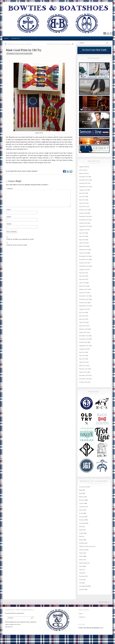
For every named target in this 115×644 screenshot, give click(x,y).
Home (22, 54)
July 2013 (82, 273)
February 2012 (83, 329)
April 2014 (82, 243)
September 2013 (84, 266)
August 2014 (83, 230)
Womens (82, 589)
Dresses (81, 510)
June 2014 (82, 236)
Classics (82, 503)
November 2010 (84, 379)
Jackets (81, 533)
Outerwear (82, 550)
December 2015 (84, 177)
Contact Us (16, 38)
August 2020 (83, 167)
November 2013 (84, 259)
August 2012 (83, 309)
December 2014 (84, 216)
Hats (80, 526)
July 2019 (82, 170)
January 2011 (83, 372)
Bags (81, 490)
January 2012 (83, 332)
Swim (81, 580)
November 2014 (84, 220)
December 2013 (84, 256)
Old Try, (35, 144)
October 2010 (83, 382)
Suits (81, 573)
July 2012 (82, 312)
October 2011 (83, 342)
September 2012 (84, 306)
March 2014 (83, 246)
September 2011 (84, 346)
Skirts (81, 569)
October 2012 (83, 303)
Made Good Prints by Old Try (24, 50)
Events (81, 513)
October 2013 (83, 263)
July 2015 (82, 193)
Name (9, 210)
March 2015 (83, 206)
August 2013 (83, 269)
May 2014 (82, 240)
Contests (82, 507)
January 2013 (83, 293)
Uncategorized (83, 586)
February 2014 (83, 250)
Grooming (82, 523)
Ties (80, 583)
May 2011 (82, 359)
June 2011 (82, 355)
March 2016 (83, 173)
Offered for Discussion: (86, 546)
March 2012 (83, 326)
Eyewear (82, 517)
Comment (10, 189)
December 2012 (84, 296)
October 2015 (83, 183)
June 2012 (82, 316)
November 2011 (84, 339)
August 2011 (83, 349)
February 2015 (83, 210)
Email (9, 217)
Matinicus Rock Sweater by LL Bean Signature (59, 44)
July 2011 (82, 352)
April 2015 (82, 203)
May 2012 (82, 319)
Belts (81, 493)
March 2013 (83, 286)
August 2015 (83, 190)
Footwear (82, 520)
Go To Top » (104, 602)
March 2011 (83, 365)
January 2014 (83, 253)
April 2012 (82, 322)
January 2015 (83, 213)
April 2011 (82, 362)
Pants (81, 553)
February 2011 (83, 369)
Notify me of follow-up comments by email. (20, 239)
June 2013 (82, 276)
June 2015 (82, 196)
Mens (81, 540)
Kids (81, 536)
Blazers (81, 497)
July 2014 (82, 233)
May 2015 (82, 200)
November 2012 (84, 299)
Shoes (81, 560)
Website (9, 224)
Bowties (82, 500)
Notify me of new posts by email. (17, 245)
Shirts (81, 556)
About (6, 38)
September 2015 (84, 187)
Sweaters (82, 576)
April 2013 (82, 283)
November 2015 (84, 180)
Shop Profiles (83, 563)
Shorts (81, 566)
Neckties (82, 543)
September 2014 (84, 226)
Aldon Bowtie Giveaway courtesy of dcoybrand (20, 44)
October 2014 (83, 223)
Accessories (83, 487)
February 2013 (83, 289)
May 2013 (82, 279)
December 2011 (84, 336)
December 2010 (84, 375)
